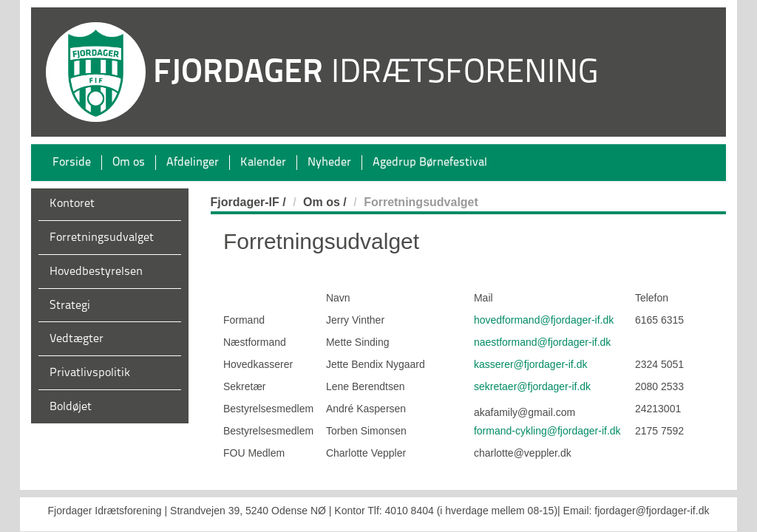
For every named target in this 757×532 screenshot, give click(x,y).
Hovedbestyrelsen (96, 272)
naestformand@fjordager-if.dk (542, 342)
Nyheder (329, 163)
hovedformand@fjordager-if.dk (544, 320)
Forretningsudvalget (102, 238)
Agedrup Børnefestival (430, 163)
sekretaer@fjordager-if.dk (532, 386)
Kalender (263, 163)
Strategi (70, 306)
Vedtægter (77, 339)
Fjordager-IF (245, 202)
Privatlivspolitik (90, 373)
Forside (72, 163)
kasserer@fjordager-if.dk (531, 364)
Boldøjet (71, 407)
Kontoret (72, 204)
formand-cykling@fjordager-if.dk (547, 431)
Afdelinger (193, 163)
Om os (129, 163)
